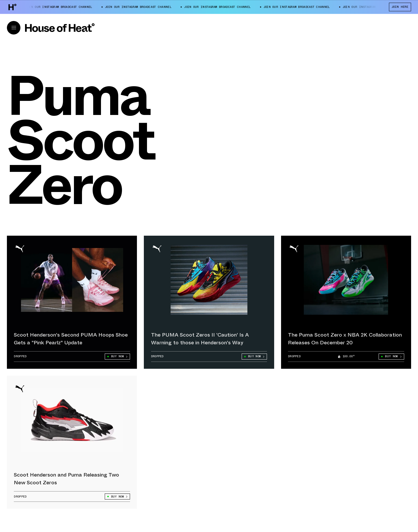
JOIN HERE (400, 7)
